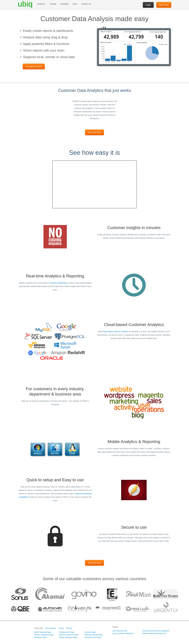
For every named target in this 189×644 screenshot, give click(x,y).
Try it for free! (94, 132)
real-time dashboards (58, 283)
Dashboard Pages (40, 637)
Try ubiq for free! (34, 66)
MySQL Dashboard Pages (68, 637)
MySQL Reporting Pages (43, 632)
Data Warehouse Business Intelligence (156, 631)
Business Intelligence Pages (44, 635)
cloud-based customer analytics (116, 332)
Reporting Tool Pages (67, 632)
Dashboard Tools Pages (93, 637)
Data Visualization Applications (123, 633)
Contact (61, 628)
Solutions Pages (90, 632)
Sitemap (69, 628)
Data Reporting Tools (120, 631)
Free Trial (164, 5)
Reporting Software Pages (94, 635)
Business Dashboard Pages (69, 635)
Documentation (51, 628)
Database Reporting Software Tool (154, 633)
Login (148, 5)
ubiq (25, 4)
